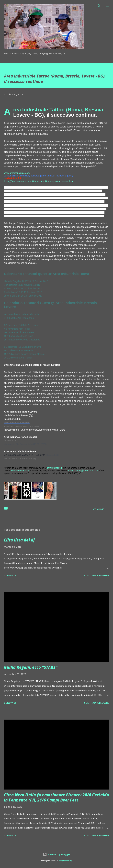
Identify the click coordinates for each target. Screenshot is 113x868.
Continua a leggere (97, 575)
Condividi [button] (99, 509)
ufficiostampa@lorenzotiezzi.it (83, 471)
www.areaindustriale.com (17, 173)
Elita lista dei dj (19, 540)
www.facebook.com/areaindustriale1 (22, 426)
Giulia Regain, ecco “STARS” (31, 667)
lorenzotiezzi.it (55, 468)
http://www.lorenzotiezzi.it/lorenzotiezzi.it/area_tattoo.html (39, 181)
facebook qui (10, 441)
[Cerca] (99, 6)
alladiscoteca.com (20, 471)
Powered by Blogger (56, 854)
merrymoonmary (65, 861)
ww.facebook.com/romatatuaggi (20, 459)
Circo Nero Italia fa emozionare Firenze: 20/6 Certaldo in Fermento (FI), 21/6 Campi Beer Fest (56, 797)
